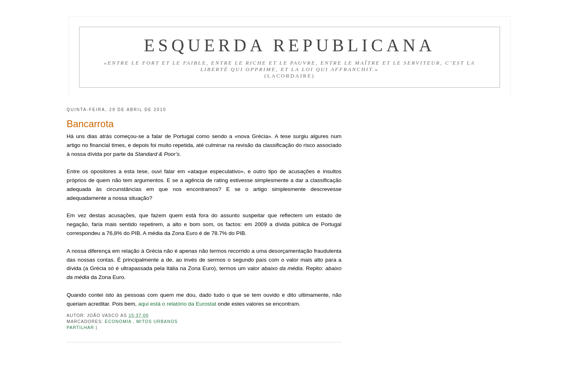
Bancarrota (90, 124)
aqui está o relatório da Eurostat (177, 304)
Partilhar (81, 327)
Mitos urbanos (157, 321)
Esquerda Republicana (289, 45)
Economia (119, 321)
